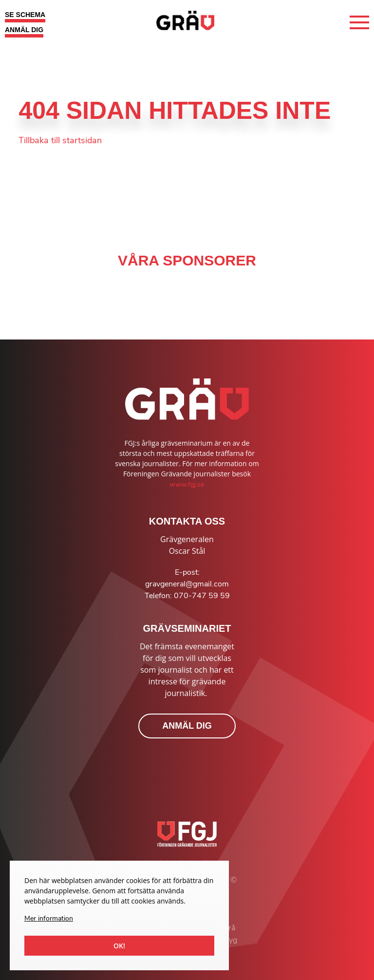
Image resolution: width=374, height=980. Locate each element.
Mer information (49, 918)
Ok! (119, 946)
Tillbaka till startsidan (60, 140)
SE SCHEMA (25, 15)
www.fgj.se (187, 484)
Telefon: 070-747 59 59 (187, 596)
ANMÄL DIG (24, 30)
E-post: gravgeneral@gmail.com (187, 578)
